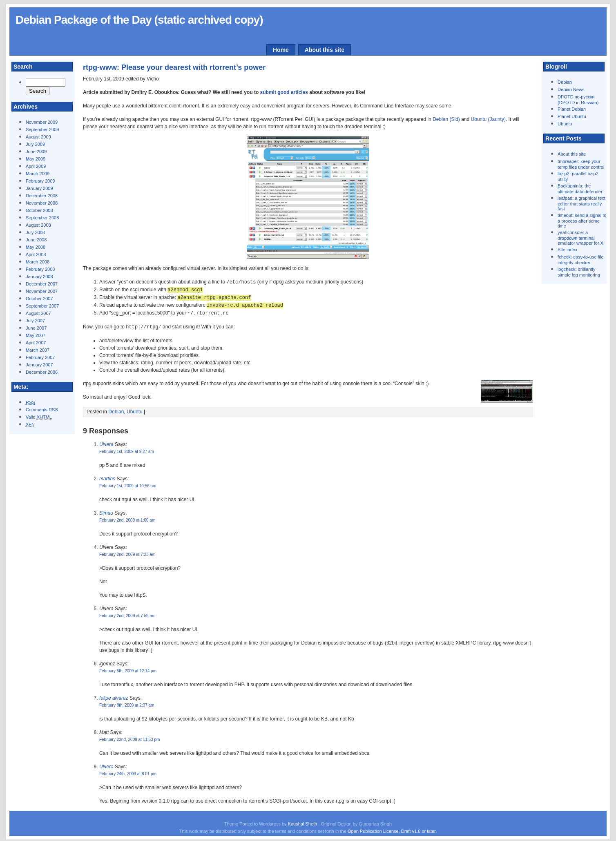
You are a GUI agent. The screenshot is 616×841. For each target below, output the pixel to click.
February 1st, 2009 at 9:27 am (127, 449)
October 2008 (39, 210)
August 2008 (38, 225)
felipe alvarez (114, 696)
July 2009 (35, 144)
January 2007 (39, 365)
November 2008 (42, 203)
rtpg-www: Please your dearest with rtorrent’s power (174, 67)
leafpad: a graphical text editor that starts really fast (581, 203)
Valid (39, 417)
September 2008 (42, 218)
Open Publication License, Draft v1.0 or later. (392, 829)
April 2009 (36, 166)
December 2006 (42, 372)
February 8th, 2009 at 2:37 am (127, 703)
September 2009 (42, 129)
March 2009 (38, 174)
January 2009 (39, 188)
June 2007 (36, 328)
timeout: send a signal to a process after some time (582, 221)
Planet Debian (572, 109)
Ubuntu (565, 124)
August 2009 (38, 137)
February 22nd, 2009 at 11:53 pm (129, 737)
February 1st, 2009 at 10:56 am (128, 483)
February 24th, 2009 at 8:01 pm (128, 771)
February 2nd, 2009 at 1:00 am (127, 518)
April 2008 (36, 254)
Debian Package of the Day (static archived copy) (139, 20)
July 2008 (35, 232)
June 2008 (36, 240)
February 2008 (40, 269)
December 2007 (42, 284)
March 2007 (38, 350)
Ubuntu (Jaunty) (488, 119)
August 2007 (38, 313)
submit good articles (284, 92)
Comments (42, 410)
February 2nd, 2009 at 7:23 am (127, 552)
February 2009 (40, 181)
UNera (106, 442)
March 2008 (38, 262)
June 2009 (36, 152)
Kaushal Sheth (303, 821)
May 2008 (36, 247)
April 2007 (36, 343)
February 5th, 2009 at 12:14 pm (128, 668)
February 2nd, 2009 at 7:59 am (127, 613)
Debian (565, 82)
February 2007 (40, 357)
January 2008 (39, 277)
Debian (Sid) (446, 119)
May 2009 (36, 159)
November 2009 (42, 122)
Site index (567, 250)
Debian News (571, 89)
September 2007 (42, 306)
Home (281, 50)
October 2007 (39, 299)
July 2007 (35, 321)
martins (107, 476)
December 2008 (42, 196)
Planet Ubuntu (572, 116)
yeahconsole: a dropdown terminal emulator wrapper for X (580, 238)
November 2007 (42, 291)
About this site (325, 50)
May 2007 (36, 335)
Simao (106, 511)
